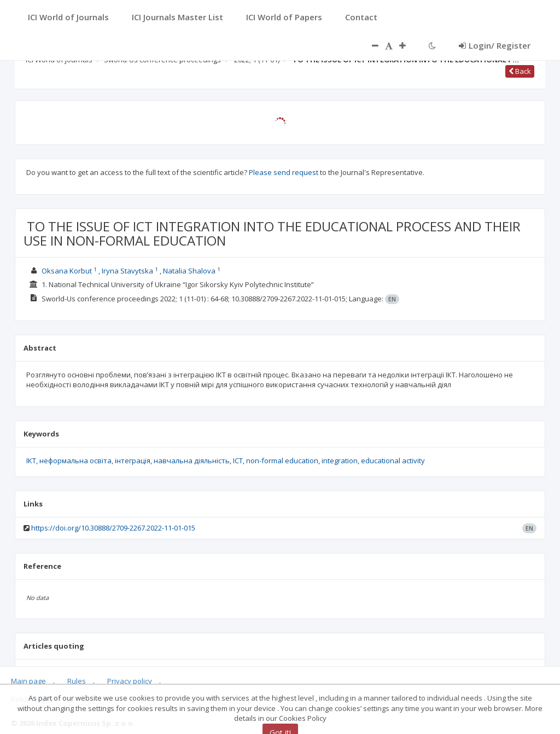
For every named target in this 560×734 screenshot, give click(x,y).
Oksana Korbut (67, 271)
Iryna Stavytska (127, 271)
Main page (28, 681)
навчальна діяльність (192, 461)
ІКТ (31, 461)
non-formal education (282, 461)
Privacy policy (130, 681)
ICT (238, 461)
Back (520, 71)
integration (340, 461)
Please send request (284, 172)
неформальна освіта (75, 461)
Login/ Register (495, 45)
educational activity (393, 461)
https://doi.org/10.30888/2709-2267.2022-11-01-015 (113, 528)
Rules (77, 681)
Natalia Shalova (189, 271)
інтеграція (133, 461)
